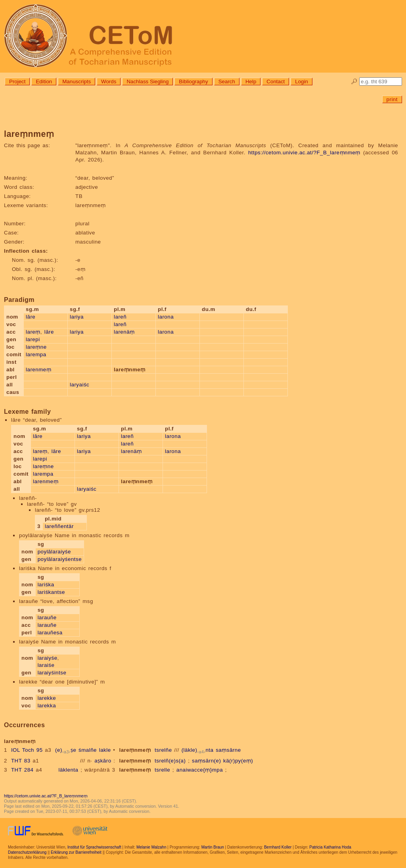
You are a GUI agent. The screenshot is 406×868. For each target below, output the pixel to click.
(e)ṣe (66, 750)
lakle (105, 750)
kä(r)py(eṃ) (238, 761)
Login (302, 82)
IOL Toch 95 (27, 750)
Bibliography (193, 82)
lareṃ (33, 332)
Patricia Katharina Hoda (330, 847)
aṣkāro (103, 761)
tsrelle (162, 770)
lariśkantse (51, 592)
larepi (33, 339)
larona (166, 317)
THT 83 (21, 761)
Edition (44, 82)
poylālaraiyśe (54, 552)
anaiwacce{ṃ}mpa (200, 770)
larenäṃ (124, 332)
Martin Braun (213, 847)
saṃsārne (228, 750)
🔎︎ (354, 82)
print (392, 99)
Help (251, 82)
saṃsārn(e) (206, 761)
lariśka (46, 585)
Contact (276, 82)
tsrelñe (163, 750)
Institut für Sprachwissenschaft (94, 847)
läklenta (69, 770)
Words (109, 82)
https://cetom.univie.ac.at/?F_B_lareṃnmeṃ (304, 153)
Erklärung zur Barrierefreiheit (76, 852)
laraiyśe (48, 658)
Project (17, 82)
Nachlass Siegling (147, 82)
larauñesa (50, 633)
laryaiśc (79, 385)
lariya (77, 317)
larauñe (47, 617)
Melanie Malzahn (151, 847)
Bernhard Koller (278, 847)
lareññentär (59, 526)
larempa (36, 354)
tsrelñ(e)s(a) (170, 761)
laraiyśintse (52, 673)
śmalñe (88, 750)
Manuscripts (77, 82)
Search (227, 82)
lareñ (120, 317)
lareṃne (36, 347)
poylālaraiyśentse (60, 559)
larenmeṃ (38, 370)
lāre (31, 317)
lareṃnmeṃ (135, 750)
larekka (47, 706)
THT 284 (22, 770)
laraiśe (46, 665)
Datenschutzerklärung (27, 852)
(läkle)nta (198, 750)
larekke (47, 698)
